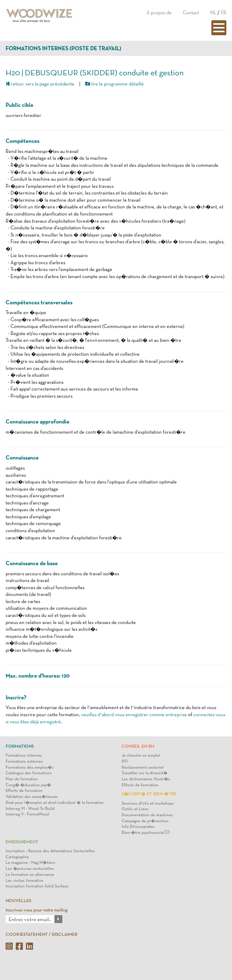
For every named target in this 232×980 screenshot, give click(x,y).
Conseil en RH (138, 746)
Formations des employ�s (30, 767)
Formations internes (24, 755)
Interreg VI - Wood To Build (30, 809)
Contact (191, 13)
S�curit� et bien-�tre (149, 794)
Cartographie (17, 857)
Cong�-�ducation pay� (28, 785)
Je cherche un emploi (141, 755)
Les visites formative (24, 881)
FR (224, 13)
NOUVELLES (18, 901)
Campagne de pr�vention (145, 821)
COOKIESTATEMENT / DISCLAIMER (41, 934)
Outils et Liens (135, 809)
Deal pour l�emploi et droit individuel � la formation (55, 803)
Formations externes (24, 761)
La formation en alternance (30, 875)
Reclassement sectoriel (143, 767)
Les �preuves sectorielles (30, 869)
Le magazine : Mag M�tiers (30, 863)
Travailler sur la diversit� (145, 773)
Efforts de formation (24, 791)
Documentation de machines (147, 815)
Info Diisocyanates (138, 827)
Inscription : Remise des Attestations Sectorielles (50, 851)
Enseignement (22, 842)
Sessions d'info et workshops (148, 803)
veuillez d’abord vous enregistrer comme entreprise (134, 714)
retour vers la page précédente (40, 84)
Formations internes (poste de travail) (63, 48)
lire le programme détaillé (114, 84)
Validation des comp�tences (32, 797)
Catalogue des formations (29, 773)
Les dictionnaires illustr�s (146, 779)
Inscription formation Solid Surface (37, 886)
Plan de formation (22, 779)
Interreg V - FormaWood (27, 814)
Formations (20, 746)
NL (213, 13)
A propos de (159, 13)
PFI (125, 761)
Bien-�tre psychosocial (145, 833)
